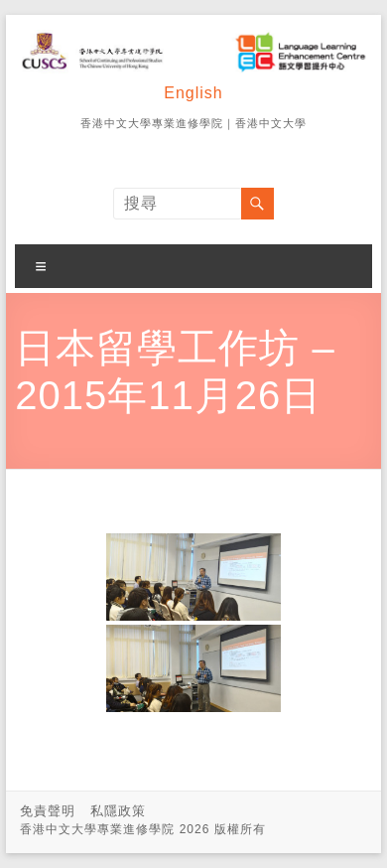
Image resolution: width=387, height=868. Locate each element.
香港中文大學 (271, 123)
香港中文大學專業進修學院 (152, 123)
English (193, 93)
